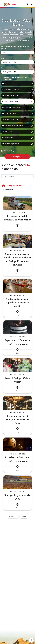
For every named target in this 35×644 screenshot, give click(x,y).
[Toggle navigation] (31, 4)
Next (24, 516)
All (17, 83)
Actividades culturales (17, 96)
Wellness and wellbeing (17, 108)
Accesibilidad (17, 138)
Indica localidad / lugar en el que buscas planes (15, 47)
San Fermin (17, 132)
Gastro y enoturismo (17, 102)
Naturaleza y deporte (17, 89)
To (2, 68)
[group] (17, 83)
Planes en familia (17, 114)
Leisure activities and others (17, 126)
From (3, 58)
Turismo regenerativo (17, 144)
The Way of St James (17, 120)
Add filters (8, 190)
